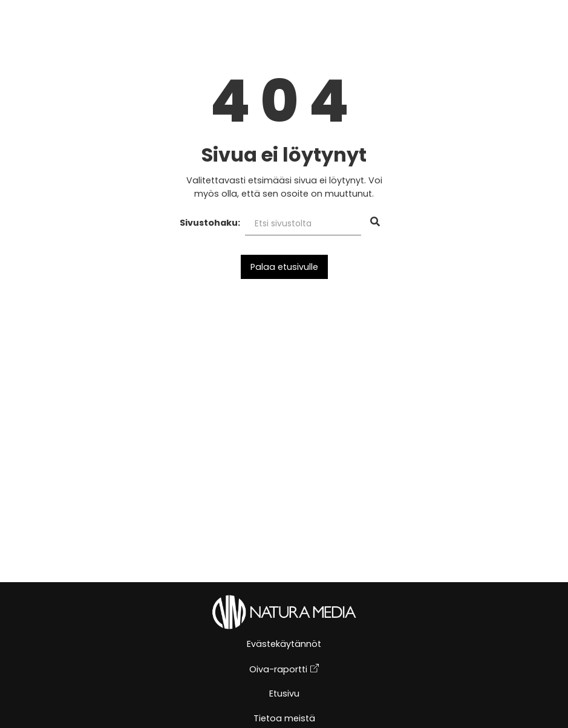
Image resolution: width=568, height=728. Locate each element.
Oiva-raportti (284, 670)
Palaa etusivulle (284, 267)
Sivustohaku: (210, 223)
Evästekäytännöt (284, 645)
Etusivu (284, 694)
